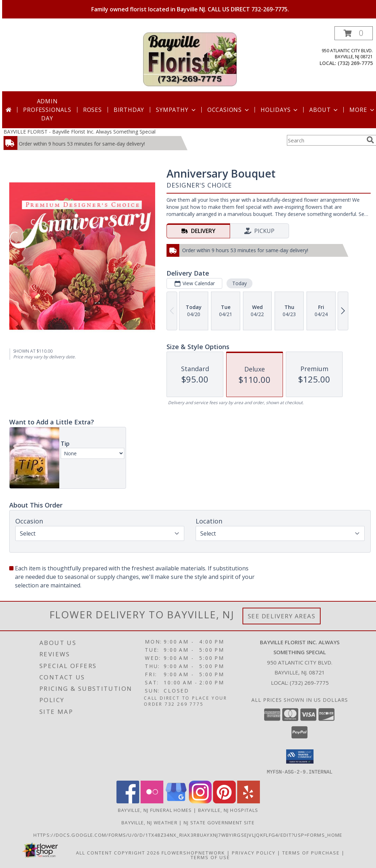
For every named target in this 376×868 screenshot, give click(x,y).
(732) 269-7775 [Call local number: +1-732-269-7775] (355, 63)
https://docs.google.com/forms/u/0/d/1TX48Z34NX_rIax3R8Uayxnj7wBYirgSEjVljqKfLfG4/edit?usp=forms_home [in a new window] (188, 835)
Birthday (129, 110)
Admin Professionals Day (47, 110)
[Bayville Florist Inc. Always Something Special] (190, 59)
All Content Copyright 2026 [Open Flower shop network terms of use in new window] (118, 852)
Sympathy (176, 110)
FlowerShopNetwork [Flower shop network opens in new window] (193, 852)
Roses (92, 110)
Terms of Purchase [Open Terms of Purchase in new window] (311, 852)
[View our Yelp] (249, 801)
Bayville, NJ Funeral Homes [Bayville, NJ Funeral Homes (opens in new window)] (155, 810)
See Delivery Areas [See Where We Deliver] (282, 616)
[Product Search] (325, 140)
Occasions (229, 110)
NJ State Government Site (219, 822)
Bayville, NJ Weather (149, 822)
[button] (354, 33)
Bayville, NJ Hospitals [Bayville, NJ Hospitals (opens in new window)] (228, 810)
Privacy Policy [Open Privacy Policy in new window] (254, 852)
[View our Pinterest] (224, 801)
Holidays (280, 110)
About (324, 110)
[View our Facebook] (128, 801)
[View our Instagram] (200, 801)
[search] (370, 140)
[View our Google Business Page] (176, 801)
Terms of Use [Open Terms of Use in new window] (210, 857)
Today (239, 283)
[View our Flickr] (152, 801)
